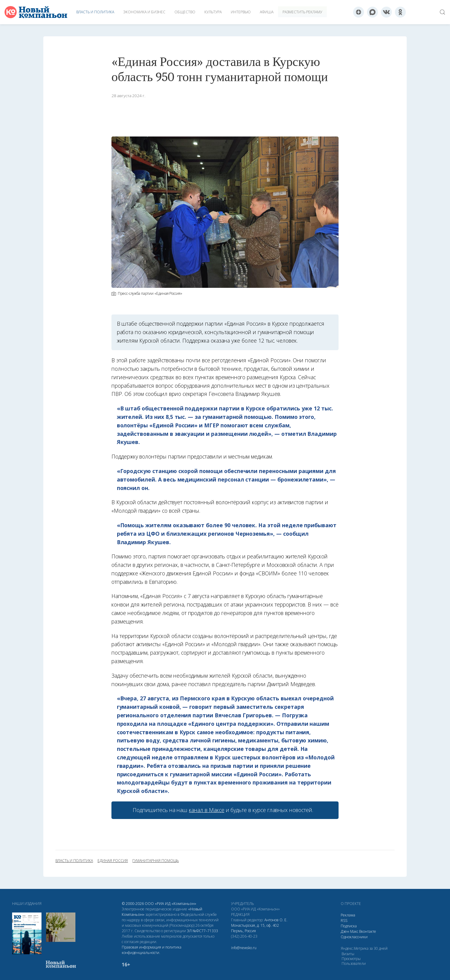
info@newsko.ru (244, 948)
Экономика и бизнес (144, 12)
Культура (213, 12)
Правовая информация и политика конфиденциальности (152, 950)
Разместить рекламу (302, 12)
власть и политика (74, 861)
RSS (344, 921)
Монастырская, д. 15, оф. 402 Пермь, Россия (255, 928)
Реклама (348, 915)
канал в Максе (207, 810)
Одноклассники (354, 937)
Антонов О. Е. (276, 920)
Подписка (349, 926)
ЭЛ (202, 931)
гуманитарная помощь (156, 861)
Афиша (267, 12)
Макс (354, 931)
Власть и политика (95, 12)
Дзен (345, 931)
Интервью (241, 12)
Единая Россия (113, 861)
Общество (185, 12)
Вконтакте (368, 931)
